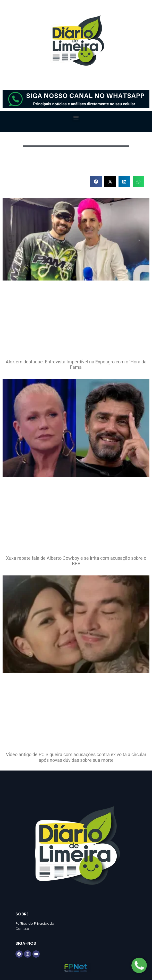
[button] (76, 117)
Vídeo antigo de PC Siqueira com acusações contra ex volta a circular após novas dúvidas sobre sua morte (76, 757)
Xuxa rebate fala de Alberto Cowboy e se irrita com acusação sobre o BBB (76, 561)
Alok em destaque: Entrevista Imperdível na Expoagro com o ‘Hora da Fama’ (76, 365)
